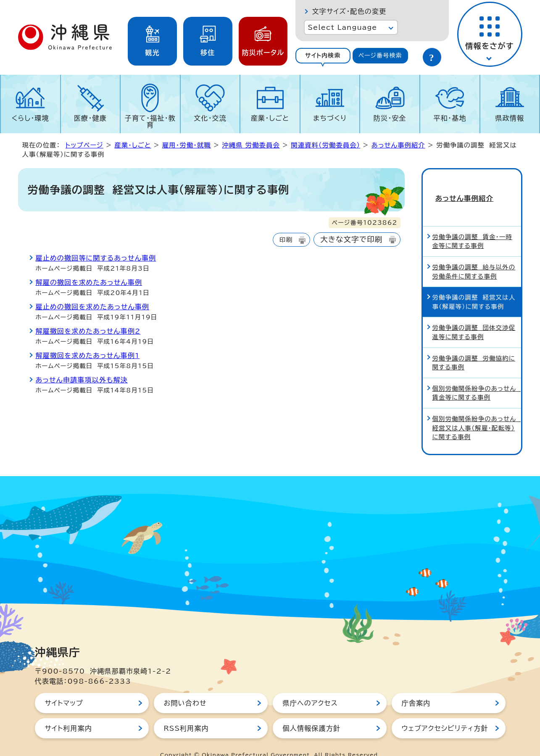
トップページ (84, 145)
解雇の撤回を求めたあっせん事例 (89, 282)
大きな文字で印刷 (351, 239)
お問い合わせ (185, 688)
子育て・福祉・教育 (150, 121)
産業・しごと (270, 118)
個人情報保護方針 (312, 713)
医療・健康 (90, 118)
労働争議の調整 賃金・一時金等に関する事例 (473, 226)
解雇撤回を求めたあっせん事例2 (88, 331)
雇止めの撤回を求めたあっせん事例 (93, 307)
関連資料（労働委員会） (325, 145)
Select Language (343, 27)
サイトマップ (64, 688)
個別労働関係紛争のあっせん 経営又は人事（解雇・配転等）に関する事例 (477, 413)
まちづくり (330, 118)
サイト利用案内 (69, 713)
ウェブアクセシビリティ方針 (445, 713)
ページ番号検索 (380, 55)
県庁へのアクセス (310, 688)
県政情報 (510, 118)
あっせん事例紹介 (398, 145)
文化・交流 (210, 118)
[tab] (323, 56)
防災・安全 (390, 118)
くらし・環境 (30, 118)
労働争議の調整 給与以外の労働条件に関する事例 (474, 257)
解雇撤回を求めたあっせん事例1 (88, 356)
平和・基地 (450, 118)
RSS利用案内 (186, 713)
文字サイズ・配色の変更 (349, 11)
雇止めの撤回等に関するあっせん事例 (96, 258)
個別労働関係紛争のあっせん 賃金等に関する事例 (477, 378)
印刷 (286, 240)
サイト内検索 (323, 55)
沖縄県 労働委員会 (251, 145)
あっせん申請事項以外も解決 (82, 380)
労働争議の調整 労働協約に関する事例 (474, 348)
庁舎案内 (416, 688)
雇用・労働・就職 (187, 145)
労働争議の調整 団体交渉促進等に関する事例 (474, 317)
